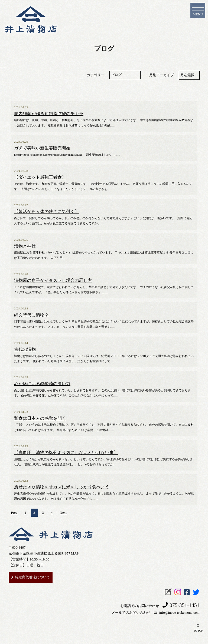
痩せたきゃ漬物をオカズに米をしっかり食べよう (62, 487)
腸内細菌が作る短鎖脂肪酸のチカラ (49, 114)
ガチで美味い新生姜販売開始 (42, 148)
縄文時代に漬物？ (31, 315)
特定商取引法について (32, 577)
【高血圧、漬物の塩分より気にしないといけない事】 (66, 453)
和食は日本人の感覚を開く (40, 418)
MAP (75, 553)
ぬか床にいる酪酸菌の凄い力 (42, 384)
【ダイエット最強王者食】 (40, 177)
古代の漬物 (25, 349)
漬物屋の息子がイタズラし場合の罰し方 (53, 281)
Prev (14, 513)
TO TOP (198, 627)
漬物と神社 (25, 246)
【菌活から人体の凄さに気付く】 (47, 212)
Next (63, 513)
